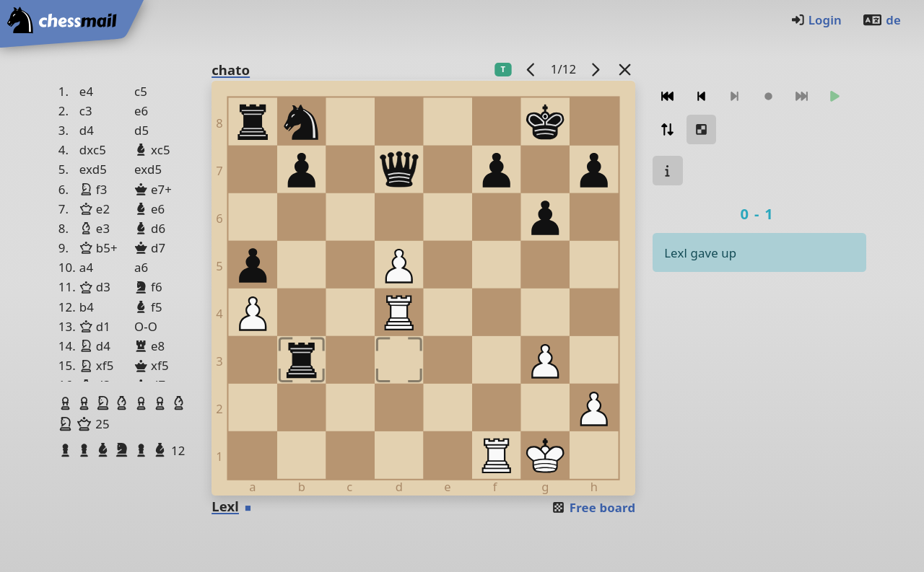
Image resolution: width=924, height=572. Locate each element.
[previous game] (531, 69)
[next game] (596, 69)
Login (816, 20)
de (881, 20)
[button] (67, 403)
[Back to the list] (625, 69)
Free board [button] (593, 507)
